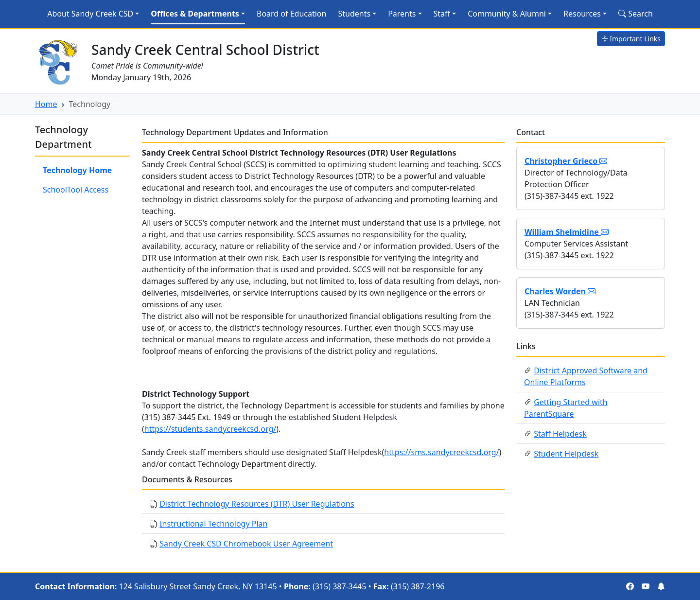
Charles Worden (560, 291)
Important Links (631, 39)
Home (46, 104)
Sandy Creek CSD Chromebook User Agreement (246, 544)
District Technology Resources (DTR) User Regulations (257, 504)
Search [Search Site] (636, 14)
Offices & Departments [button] (195, 14)
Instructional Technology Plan (213, 524)
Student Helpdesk (566, 454)
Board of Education (291, 14)
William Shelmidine (567, 232)
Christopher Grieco (566, 161)
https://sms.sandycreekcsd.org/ (441, 452)
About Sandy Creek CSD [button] (90, 14)
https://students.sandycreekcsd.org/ (210, 429)
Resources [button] (582, 14)
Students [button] (354, 14)
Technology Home (77, 170)
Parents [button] (402, 14)
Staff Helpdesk (560, 434)
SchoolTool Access (76, 190)
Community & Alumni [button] (507, 14)
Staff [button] (442, 14)
